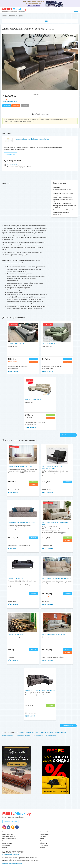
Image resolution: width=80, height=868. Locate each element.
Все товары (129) (11, 154)
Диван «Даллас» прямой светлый (56, 578)
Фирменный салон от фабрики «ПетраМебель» (32, 139)
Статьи (4, 848)
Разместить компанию (10, 822)
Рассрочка (43, 836)
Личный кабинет (45, 834)
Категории (42, 21)
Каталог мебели (7, 832)
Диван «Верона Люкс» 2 (52, 344)
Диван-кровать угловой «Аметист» (40, 690)
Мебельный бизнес (46, 832)
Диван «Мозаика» (15, 634)
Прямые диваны (51, 735)
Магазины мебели (8, 834)
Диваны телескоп (47, 732)
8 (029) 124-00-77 (13, 548)
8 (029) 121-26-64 (13, 660)
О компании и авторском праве (11, 854)
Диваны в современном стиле (29, 732)
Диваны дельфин (61, 732)
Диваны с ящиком (8, 735)
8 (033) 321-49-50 (47, 492)
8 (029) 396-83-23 (47, 604)
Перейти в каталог (68, 435)
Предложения (44, 845)
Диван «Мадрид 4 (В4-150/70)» (54, 634)
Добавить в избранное (10, 101)
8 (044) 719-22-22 (13, 492)
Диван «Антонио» (15, 578)
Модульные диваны (23, 735)
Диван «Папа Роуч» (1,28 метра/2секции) (52, 467)
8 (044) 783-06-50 (40, 114)
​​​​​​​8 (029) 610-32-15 (13, 604)
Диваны (21, 16)
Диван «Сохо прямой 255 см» (20, 466)
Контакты (43, 848)
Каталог (5, 16)
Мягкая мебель (13, 16)
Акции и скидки (7, 843)
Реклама (42, 841)
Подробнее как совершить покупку (12, 863)
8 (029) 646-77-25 (47, 660)
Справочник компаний (9, 839)
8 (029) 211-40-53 (30, 716)
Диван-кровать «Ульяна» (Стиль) (21, 522)
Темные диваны (38, 735)
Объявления (44, 843)
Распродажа (6, 845)
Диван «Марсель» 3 (16, 344)
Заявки (42, 839)
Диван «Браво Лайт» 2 (34, 400)
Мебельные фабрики (9, 836)
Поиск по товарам (8, 841)
